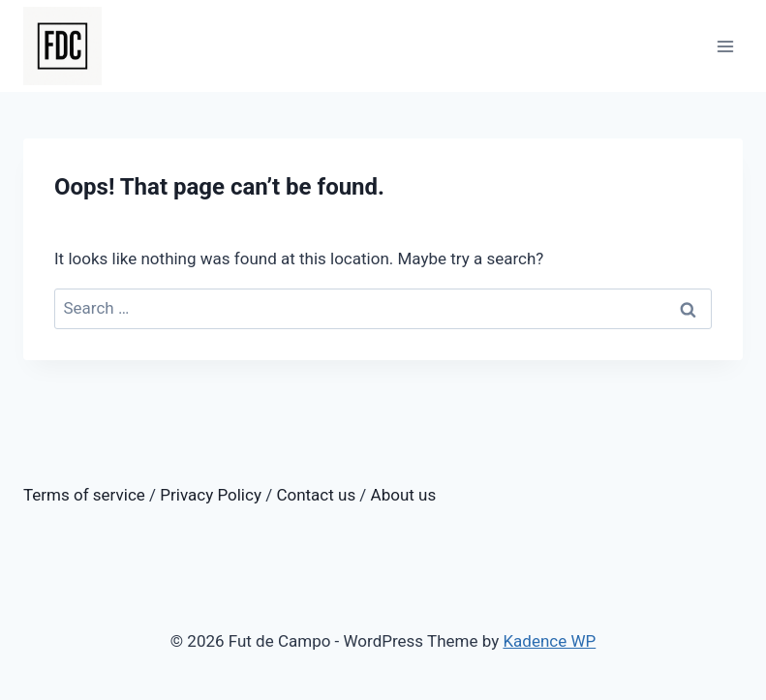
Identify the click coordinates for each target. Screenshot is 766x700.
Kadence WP (549, 641)
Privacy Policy (211, 495)
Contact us (316, 495)
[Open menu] (725, 46)
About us (404, 495)
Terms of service (84, 495)
